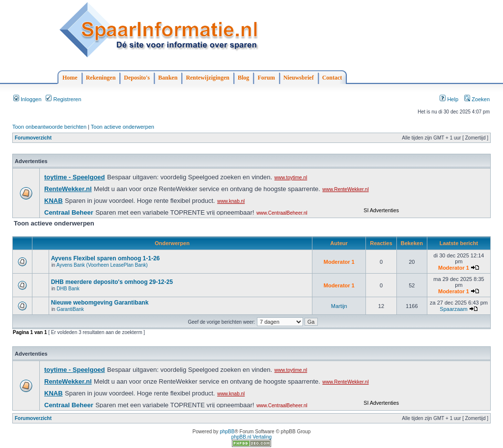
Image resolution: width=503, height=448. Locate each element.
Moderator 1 (339, 262)
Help (449, 99)
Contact (332, 78)
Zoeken (477, 99)
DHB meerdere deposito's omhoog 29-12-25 (112, 282)
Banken (168, 78)
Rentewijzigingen (208, 78)
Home (70, 78)
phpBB (227, 432)
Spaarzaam (453, 309)
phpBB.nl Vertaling (251, 437)
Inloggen (27, 99)
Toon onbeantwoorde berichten (49, 127)
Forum (266, 78)
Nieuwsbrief (299, 78)
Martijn (339, 306)
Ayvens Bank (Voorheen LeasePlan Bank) (102, 265)
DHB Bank (68, 289)
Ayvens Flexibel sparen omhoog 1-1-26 (106, 258)
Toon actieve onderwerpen (123, 127)
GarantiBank (70, 309)
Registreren (63, 99)
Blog (243, 78)
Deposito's (137, 78)
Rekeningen (101, 78)
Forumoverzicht (33, 138)
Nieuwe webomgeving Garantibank (100, 303)
